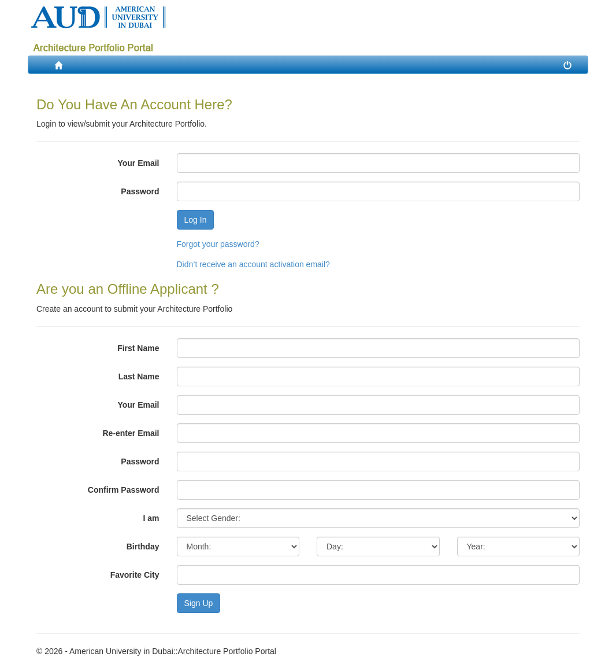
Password (140, 191)
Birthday (143, 547)
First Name (138, 348)
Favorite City (135, 575)
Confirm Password (124, 490)
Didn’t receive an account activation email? (253, 264)
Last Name (139, 376)
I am (151, 518)
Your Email (138, 163)
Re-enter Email (131, 433)
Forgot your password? (218, 244)
